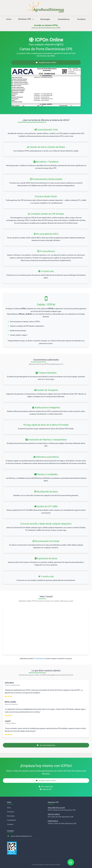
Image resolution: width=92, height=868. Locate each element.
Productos (11, 812)
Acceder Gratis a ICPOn (46, 62)
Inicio (9, 19)
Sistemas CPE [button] (26, 19)
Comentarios (64, 19)
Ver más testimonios (46, 745)
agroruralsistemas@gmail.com (21, 836)
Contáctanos (39, 658)
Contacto (81, 19)
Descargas (45, 19)
